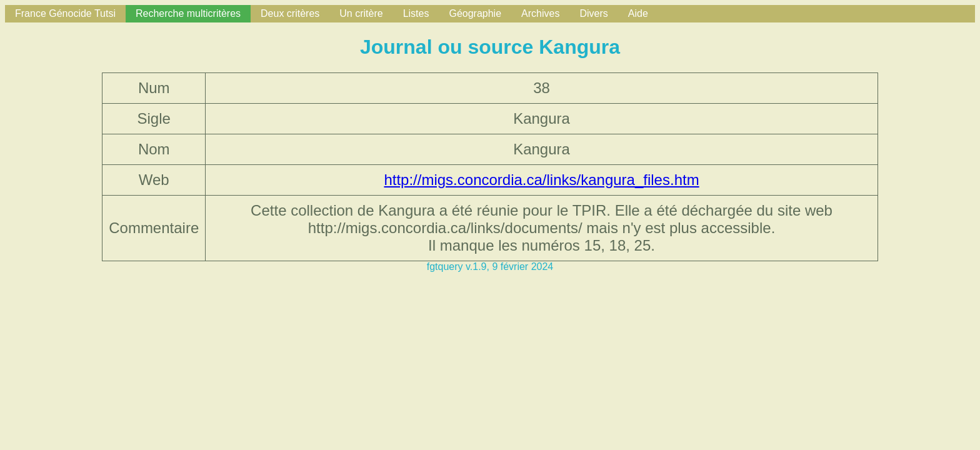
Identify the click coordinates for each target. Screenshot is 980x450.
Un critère (361, 13)
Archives (540, 13)
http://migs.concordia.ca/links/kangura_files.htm (541, 180)
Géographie (475, 13)
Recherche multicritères (188, 13)
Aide (638, 13)
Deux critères (290, 13)
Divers (593, 13)
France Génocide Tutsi (65, 13)
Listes (416, 13)
